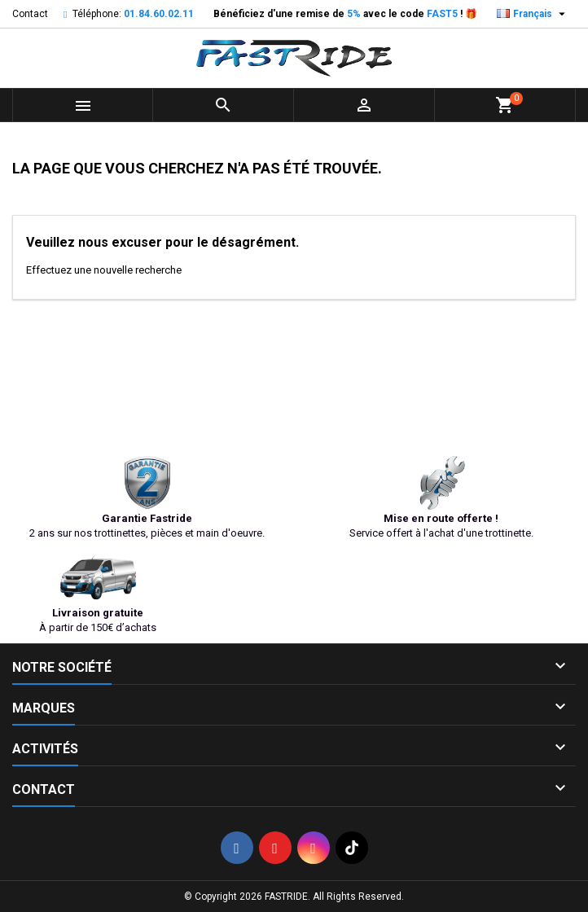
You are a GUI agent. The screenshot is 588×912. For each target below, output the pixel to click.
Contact (30, 14)
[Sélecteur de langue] (533, 14)
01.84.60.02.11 (159, 14)
